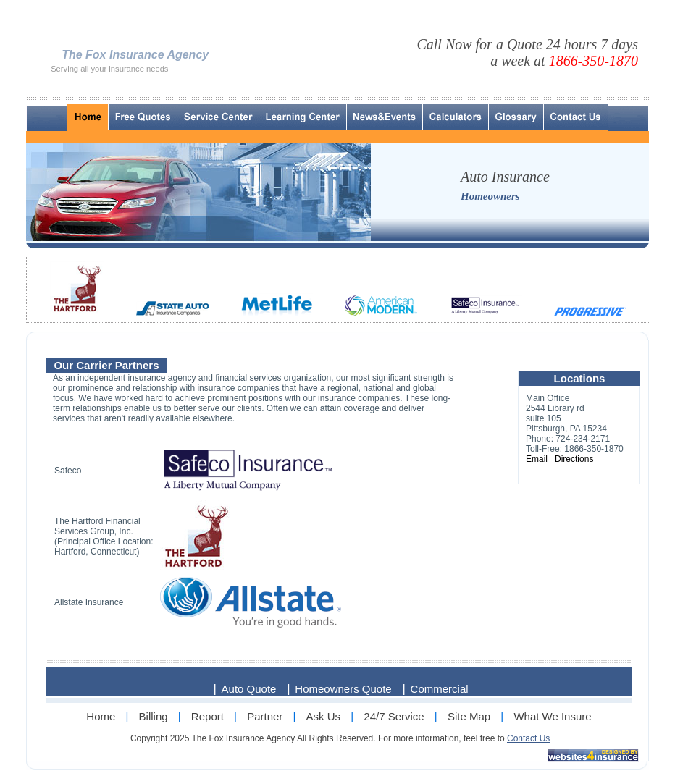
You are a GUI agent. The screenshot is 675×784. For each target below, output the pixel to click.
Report (207, 716)
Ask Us (324, 716)
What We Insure (552, 716)
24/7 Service (394, 716)
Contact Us (528, 738)
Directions (574, 459)
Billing (154, 716)
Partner (265, 716)
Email (537, 459)
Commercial (440, 689)
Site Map (469, 716)
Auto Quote (249, 689)
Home (101, 716)
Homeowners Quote (343, 689)
